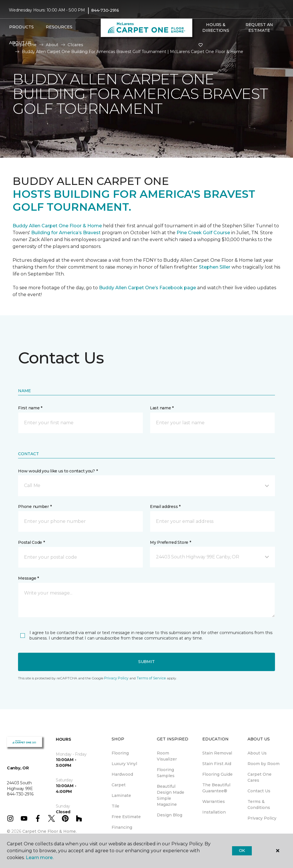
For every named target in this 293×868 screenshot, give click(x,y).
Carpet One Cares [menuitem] (260, 777)
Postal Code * (31, 542)
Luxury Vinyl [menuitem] (124, 764)
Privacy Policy (116, 678)
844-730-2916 (105, 10)
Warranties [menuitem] (214, 801)
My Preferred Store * (170, 542)
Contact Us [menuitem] (259, 791)
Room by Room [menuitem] (264, 764)
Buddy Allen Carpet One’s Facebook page (148, 288)
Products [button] (21, 27)
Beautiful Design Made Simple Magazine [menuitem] (171, 795)
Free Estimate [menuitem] (126, 817)
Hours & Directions (216, 28)
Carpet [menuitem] (119, 785)
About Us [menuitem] (257, 753)
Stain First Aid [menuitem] (217, 764)
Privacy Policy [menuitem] (262, 818)
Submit (146, 662)
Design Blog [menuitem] (170, 815)
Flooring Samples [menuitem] (166, 773)
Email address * (165, 507)
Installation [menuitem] (214, 812)
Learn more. (40, 858)
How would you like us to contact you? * (58, 471)
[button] (146, 486)
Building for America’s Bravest (66, 233)
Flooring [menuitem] (120, 753)
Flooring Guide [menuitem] (217, 774)
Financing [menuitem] (122, 827)
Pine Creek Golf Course (203, 233)
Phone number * (35, 507)
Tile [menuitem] (115, 806)
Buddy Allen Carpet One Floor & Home (57, 226)
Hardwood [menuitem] (122, 774)
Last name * (162, 408)
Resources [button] (59, 27)
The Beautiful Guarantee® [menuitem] (216, 788)
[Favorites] (201, 45)
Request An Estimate (259, 28)
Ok (242, 851)
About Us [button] (20, 43)
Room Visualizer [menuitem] (167, 756)
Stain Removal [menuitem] (217, 753)
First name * (30, 408)
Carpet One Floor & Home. (50, 831)
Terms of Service (151, 678)
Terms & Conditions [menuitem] (259, 805)
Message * (28, 578)
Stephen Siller (215, 267)
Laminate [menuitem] (121, 795)
